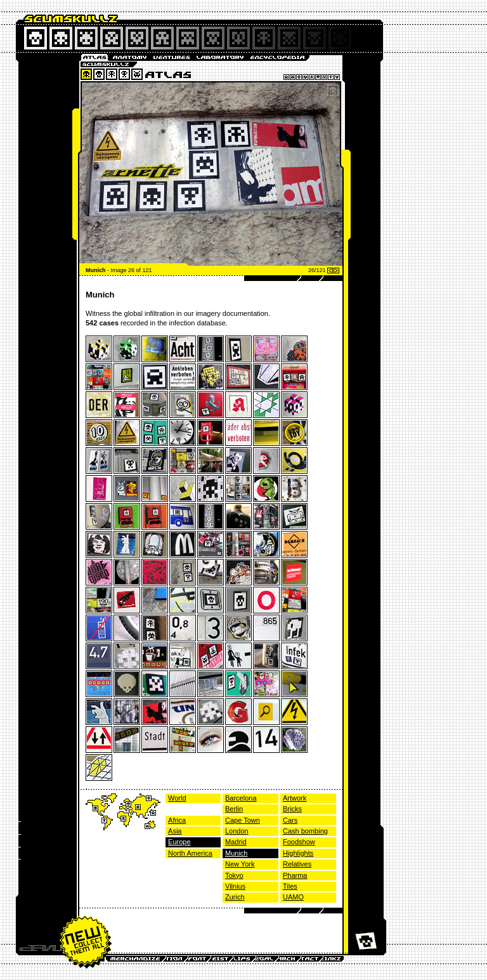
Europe (179, 842)
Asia (175, 831)
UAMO (293, 897)
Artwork (295, 798)
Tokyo (234, 875)
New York (240, 864)
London (237, 831)
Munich (236, 853)
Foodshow (299, 842)
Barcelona (241, 798)
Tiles (290, 886)
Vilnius (235, 886)
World (177, 798)
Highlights (298, 853)
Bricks (292, 809)
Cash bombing (305, 831)
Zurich (235, 897)
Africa (177, 820)
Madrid (236, 842)
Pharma (295, 875)
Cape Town (243, 820)
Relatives (297, 864)
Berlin (234, 809)
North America (190, 853)
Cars (290, 820)
